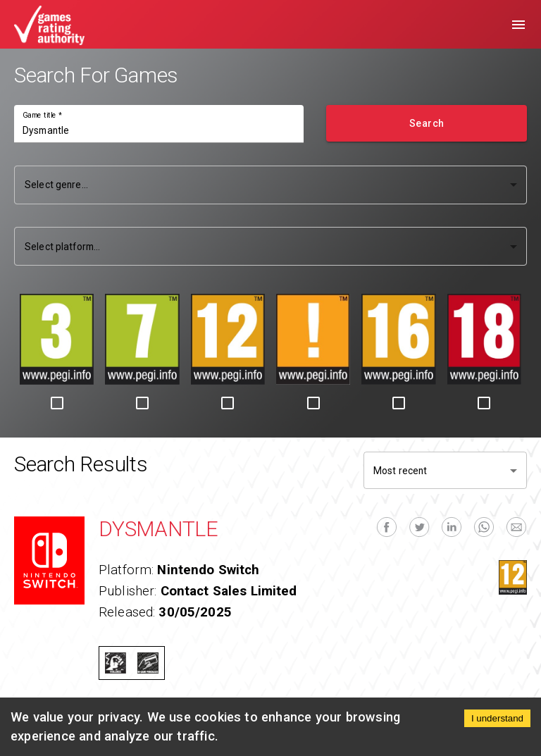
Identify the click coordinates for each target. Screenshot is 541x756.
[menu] (518, 25)
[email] (516, 527)
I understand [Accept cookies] (497, 718)
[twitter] (419, 527)
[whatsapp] (484, 527)
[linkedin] (452, 527)
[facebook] (387, 527)
